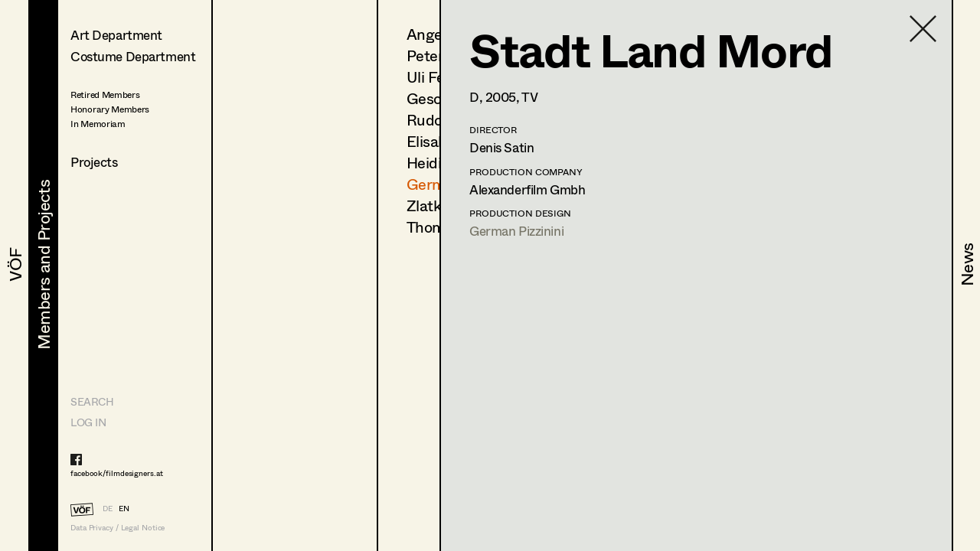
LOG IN (88, 422)
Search (92, 401)
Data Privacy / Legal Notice (118, 528)
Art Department (116, 35)
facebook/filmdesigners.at (117, 473)
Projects (94, 162)
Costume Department (133, 56)
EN (124, 508)
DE (108, 508)
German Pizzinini (516, 231)
